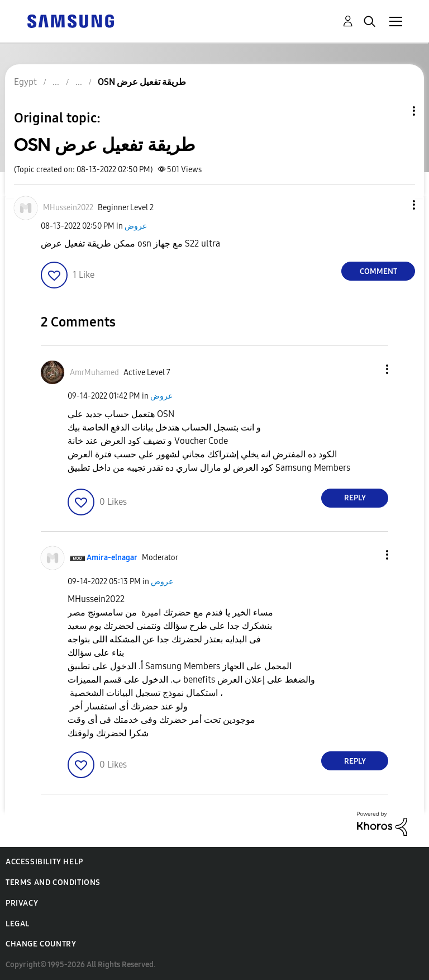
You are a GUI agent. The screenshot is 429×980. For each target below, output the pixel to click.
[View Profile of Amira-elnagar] (112, 558)
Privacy (22, 903)
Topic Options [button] (395, 111)
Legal (18, 924)
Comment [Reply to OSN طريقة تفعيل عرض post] (378, 271)
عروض (136, 226)
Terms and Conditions (53, 882)
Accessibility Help (44, 862)
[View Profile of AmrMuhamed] (94, 373)
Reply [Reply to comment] (355, 498)
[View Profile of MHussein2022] (68, 208)
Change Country (41, 944)
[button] (395, 205)
